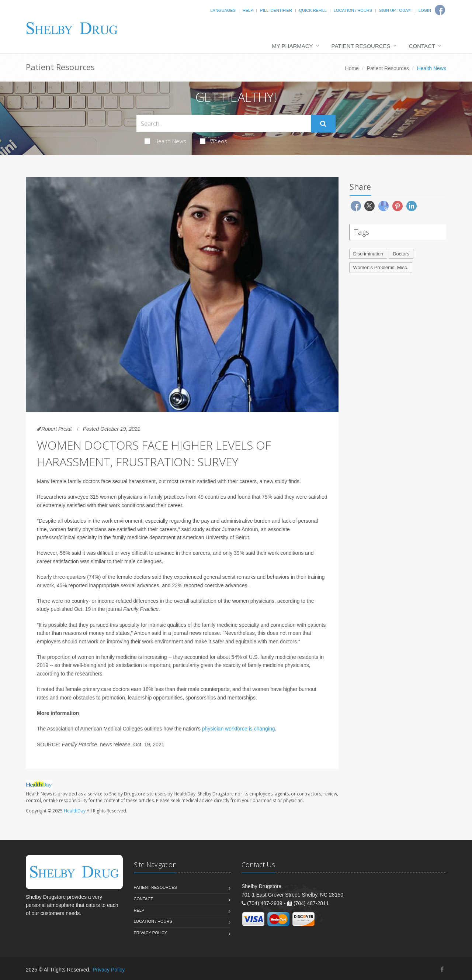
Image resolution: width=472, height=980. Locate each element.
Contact (422, 46)
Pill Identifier (276, 10)
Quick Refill (313, 10)
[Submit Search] (323, 124)
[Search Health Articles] (224, 123)
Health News (165, 141)
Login (425, 10)
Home (352, 68)
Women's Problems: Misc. (381, 267)
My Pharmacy (292, 46)
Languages (223, 10)
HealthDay (75, 811)
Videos (214, 141)
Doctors (401, 254)
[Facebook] (442, 969)
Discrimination (368, 254)
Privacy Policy (151, 933)
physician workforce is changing (239, 729)
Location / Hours (353, 10)
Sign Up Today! (395, 10)
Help (248, 10)
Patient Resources (361, 46)
